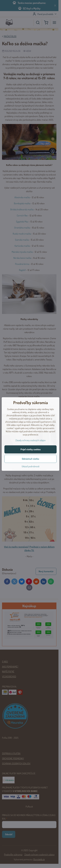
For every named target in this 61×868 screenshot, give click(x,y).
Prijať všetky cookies (31, 449)
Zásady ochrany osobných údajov (30, 440)
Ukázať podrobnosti (31, 466)
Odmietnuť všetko (30, 459)
